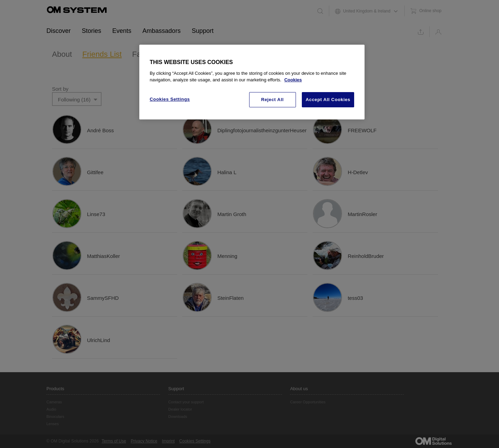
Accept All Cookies (328, 100)
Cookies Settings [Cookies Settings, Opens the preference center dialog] (170, 99)
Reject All (272, 100)
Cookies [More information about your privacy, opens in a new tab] (293, 80)
